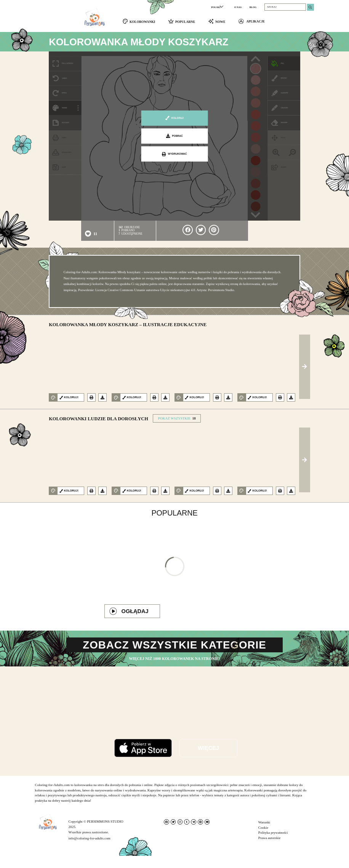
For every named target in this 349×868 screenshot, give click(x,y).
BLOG (253, 7)
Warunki (264, 834)
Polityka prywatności (273, 845)
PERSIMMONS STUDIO (105, 834)
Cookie (263, 840)
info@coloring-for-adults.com (90, 850)
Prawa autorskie (270, 850)
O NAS (238, 7)
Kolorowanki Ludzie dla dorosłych (98, 421)
